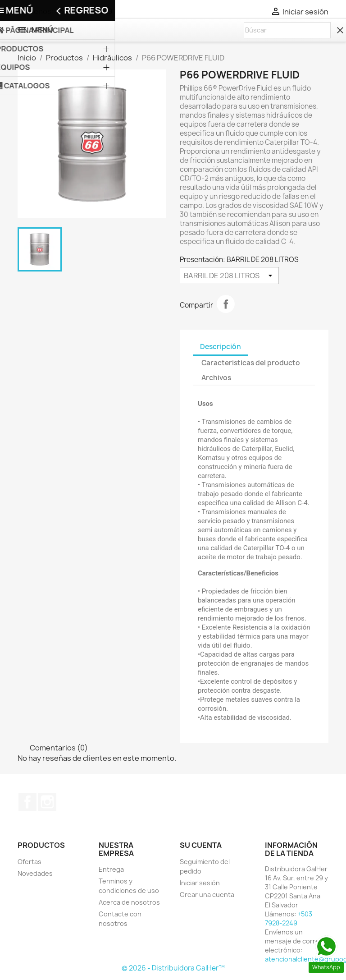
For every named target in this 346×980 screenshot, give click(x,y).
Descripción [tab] (221, 347)
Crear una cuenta (207, 895)
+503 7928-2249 (84, 11)
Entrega (111, 869)
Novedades (35, 873)
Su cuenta (201, 845)
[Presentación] (229, 276)
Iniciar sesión (200, 883)
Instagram (47, 802)
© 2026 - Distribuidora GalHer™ (173, 968)
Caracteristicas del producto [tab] (251, 363)
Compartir (226, 304)
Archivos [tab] (216, 378)
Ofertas (30, 862)
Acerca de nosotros (129, 902)
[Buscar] (287, 30)
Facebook (27, 802)
